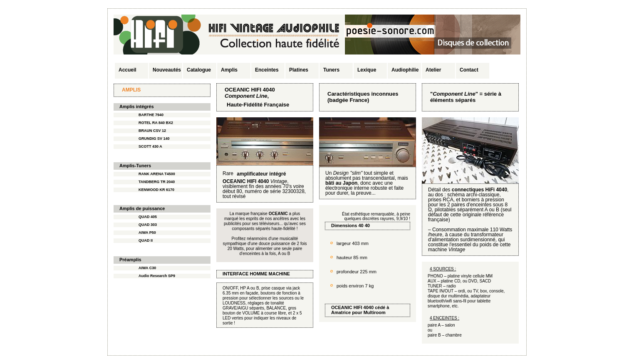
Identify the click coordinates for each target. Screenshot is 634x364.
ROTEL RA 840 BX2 (156, 123)
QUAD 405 (148, 217)
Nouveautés (167, 70)
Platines (299, 70)
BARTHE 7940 (151, 115)
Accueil (128, 70)
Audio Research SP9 (157, 276)
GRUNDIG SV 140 (154, 139)
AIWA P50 (147, 233)
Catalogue (199, 70)
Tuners (331, 70)
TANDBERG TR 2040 (157, 182)
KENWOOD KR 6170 (156, 190)
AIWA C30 (147, 268)
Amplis (229, 70)
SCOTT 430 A (150, 146)
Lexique (367, 70)
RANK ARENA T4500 (157, 174)
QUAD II (146, 240)
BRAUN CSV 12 (152, 131)
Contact (469, 70)
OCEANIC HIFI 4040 (352, 307)
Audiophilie (405, 70)
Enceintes (267, 70)
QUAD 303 (148, 225)
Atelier (433, 70)
